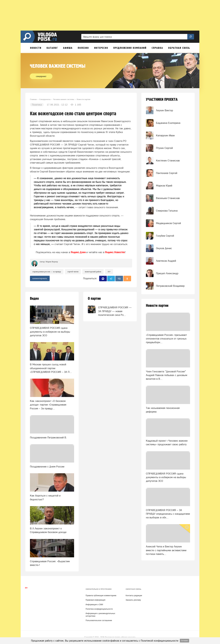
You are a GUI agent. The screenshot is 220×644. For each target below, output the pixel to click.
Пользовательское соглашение (99, 620)
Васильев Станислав (168, 198)
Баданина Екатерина (168, 123)
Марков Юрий (164, 186)
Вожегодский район (93, 272)
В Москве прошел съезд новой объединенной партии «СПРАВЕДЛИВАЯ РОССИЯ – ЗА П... (51, 368)
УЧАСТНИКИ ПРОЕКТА (162, 100)
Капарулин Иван (165, 135)
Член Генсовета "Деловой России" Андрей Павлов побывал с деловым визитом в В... (167, 375)
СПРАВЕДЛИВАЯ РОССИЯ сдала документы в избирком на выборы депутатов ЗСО (50, 332)
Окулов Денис (164, 248)
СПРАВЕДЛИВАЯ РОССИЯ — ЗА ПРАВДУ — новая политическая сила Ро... (115, 311)
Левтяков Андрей (166, 261)
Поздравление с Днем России (47, 467)
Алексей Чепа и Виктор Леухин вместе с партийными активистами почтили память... (166, 550)
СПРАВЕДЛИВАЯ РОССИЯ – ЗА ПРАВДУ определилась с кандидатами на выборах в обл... (168, 514)
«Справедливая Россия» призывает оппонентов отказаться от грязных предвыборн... (166, 339)
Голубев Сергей (165, 236)
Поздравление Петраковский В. (48, 437)
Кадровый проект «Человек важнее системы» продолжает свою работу (167, 443)
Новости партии (157, 306)
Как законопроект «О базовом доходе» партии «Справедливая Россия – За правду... (48, 405)
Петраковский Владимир (170, 286)
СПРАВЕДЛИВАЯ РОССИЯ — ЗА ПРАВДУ (47, 272)
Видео (34, 299)
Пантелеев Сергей (167, 173)
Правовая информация (95, 600)
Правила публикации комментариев (101, 596)
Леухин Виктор (164, 110)
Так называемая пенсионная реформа (163, 410)
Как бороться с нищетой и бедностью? (45, 497)
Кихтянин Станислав (168, 161)
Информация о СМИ (94, 605)
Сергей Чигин (73, 272)
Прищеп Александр (167, 273)
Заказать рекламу (133, 600)
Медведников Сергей (168, 223)
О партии (94, 299)
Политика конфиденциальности (99, 609)
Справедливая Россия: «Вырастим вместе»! (50, 563)
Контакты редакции (134, 596)
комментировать (40, 278)
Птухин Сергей (164, 148)
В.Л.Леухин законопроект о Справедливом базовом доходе (48, 530)
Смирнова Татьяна (167, 211)
